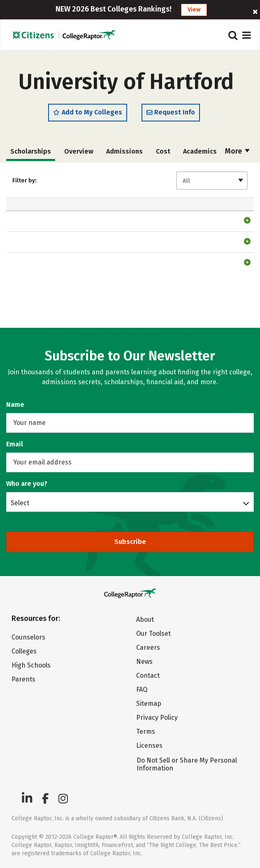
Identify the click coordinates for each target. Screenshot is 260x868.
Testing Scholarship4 (32, 309)
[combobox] (212, 183)
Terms (146, 731)
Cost (163, 154)
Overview (79, 154)
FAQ (142, 689)
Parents (23, 679)
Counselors (28, 637)
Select (20, 503)
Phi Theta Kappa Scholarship (37, 247)
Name (15, 405)
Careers (148, 647)
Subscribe (130, 542)
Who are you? (27, 484)
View (194, 10)
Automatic (152, 216)
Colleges (24, 651)
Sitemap (149, 703)
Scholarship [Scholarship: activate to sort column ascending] (35, 220)
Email (15, 444)
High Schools (31, 665)
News (144, 661)
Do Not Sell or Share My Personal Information (187, 764)
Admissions (124, 154)
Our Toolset (153, 633)
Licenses (149, 745)
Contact (148, 675)
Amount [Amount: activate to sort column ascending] (104, 220)
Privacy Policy (157, 717)
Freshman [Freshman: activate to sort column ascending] (197, 220)
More (237, 154)
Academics (200, 154)
